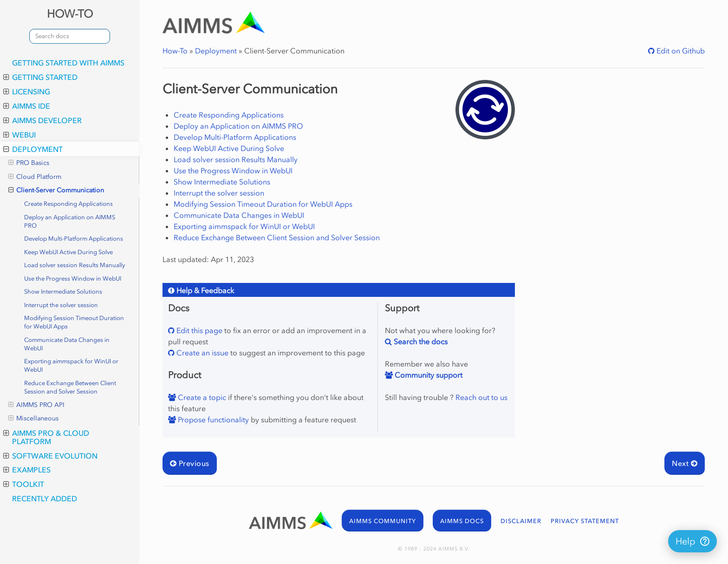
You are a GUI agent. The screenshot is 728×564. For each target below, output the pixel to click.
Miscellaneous (33, 419)
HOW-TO (70, 14)
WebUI (19, 135)
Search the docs (420, 341)
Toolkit (24, 484)
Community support (428, 375)
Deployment (33, 149)
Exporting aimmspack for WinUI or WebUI (71, 365)
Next (685, 463)
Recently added (45, 498)
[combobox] (70, 36)
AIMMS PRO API (36, 405)
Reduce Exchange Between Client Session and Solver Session (70, 387)
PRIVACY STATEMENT (585, 521)
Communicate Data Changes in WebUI (67, 344)
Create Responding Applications (68, 204)
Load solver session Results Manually (75, 265)
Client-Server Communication (56, 190)
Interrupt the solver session (61, 305)
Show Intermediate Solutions (63, 292)
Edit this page (198, 330)
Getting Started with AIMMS (68, 63)
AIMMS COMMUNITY (383, 521)
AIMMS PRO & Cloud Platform (46, 437)
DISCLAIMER (521, 521)
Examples (27, 470)
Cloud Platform (35, 177)
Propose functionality (212, 420)
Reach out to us (481, 397)
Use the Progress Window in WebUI (73, 279)
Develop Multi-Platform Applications (74, 239)
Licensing (27, 92)
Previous (190, 463)
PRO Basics (29, 163)
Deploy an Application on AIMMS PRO (70, 221)
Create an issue (201, 353)
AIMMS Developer (42, 120)
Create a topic (201, 397)
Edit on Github (680, 51)
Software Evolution (50, 456)
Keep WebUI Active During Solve (68, 252)
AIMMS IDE (27, 106)
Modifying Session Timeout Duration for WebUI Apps (74, 322)
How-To (175, 51)
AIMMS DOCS (462, 521)
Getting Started (40, 77)
